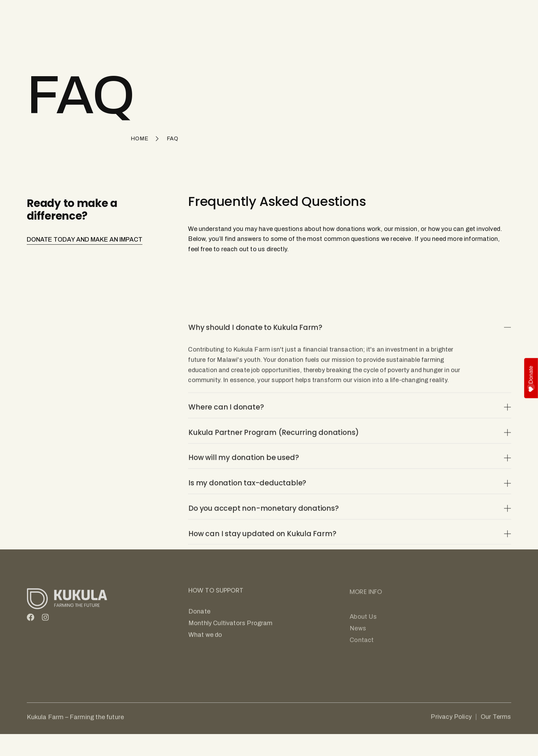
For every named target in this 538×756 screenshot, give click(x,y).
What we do (178, 17)
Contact (361, 17)
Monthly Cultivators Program (240, 17)
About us (326, 17)
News (295, 17)
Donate (531, 379)
